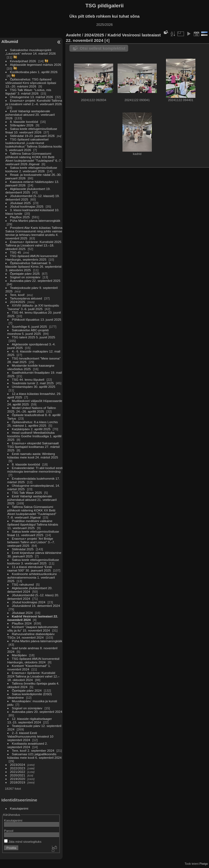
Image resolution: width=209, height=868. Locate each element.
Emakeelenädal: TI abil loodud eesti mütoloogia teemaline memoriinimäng (35, 470)
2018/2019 (18, 782)
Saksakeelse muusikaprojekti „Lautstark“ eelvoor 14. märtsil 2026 (31, 52)
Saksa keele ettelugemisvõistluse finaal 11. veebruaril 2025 (33, 533)
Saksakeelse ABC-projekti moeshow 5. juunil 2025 (28, 332)
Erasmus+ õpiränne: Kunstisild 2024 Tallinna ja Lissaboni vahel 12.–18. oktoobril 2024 (33, 676)
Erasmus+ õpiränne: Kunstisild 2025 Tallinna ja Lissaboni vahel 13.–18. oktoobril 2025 (33, 245)
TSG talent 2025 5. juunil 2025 (34, 337)
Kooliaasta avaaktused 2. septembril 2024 (27, 745)
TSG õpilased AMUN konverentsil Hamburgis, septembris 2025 (31, 258)
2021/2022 (18, 772)
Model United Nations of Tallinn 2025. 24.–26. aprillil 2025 (32, 410)
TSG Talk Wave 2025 (27, 493)
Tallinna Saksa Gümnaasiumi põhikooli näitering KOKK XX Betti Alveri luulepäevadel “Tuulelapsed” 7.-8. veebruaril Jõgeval (32, 512)
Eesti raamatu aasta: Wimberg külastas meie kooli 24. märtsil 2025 (33, 455)
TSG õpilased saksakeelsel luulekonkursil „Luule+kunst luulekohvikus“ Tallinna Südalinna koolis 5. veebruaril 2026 (33, 145)
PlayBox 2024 (22, 623)
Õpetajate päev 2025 (25, 274)
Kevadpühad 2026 (23, 61)
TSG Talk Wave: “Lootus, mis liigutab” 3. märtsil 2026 (28, 92)
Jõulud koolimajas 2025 (27, 206)
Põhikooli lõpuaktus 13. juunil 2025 (37, 319)
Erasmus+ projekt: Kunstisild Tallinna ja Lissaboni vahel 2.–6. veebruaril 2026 (34, 102)
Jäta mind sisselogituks (23, 842)
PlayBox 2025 (20, 217)
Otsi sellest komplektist (103, 48)
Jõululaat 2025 (21, 203)
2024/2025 (18, 302)
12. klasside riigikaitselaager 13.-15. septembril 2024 (30, 720)
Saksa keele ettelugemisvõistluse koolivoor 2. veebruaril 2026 (31, 169)
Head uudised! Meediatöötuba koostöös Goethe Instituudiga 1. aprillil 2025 (34, 436)
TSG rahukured (23, 584)
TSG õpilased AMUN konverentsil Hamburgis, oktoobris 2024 (33, 660)
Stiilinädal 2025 (23, 549)
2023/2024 (18, 765)
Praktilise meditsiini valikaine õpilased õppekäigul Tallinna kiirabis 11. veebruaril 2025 (33, 524)
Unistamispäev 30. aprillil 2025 (34, 387)
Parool (9, 831)
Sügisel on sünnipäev (25, 277)
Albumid (10, 41)
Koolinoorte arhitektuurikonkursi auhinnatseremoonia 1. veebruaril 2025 (32, 577)
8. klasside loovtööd (24, 122)
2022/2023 (18, 768)
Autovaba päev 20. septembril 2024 (37, 712)
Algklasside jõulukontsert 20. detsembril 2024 (30, 590)
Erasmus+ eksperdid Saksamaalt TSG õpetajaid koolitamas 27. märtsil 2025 (33, 447)
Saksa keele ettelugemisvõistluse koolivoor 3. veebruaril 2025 (33, 561)
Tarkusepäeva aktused (26, 298)
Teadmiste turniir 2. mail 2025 (33, 383)
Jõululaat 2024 (22, 613)
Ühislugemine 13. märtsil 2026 (32, 97)
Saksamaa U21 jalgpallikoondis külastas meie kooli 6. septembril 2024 (34, 756)
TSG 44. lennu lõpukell (28, 380)
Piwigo (204, 864)
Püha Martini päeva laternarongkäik (35, 221)
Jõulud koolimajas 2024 (29, 602)
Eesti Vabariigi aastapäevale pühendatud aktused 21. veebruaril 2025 (32, 500)
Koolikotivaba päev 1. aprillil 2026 (34, 72)
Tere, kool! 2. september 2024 (33, 750)
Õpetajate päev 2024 (27, 690)
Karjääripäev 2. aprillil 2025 (31, 429)
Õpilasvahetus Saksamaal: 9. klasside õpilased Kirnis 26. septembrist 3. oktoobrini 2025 (33, 266)
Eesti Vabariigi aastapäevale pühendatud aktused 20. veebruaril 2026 (30, 115)
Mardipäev (19, 655)
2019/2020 (18, 779)
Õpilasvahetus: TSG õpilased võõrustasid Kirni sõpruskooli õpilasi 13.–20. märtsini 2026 (31, 83)
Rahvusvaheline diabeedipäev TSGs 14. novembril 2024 (31, 636)
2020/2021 (18, 775)
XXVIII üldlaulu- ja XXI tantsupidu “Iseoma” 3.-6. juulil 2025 (33, 307)
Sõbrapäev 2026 (22, 125)
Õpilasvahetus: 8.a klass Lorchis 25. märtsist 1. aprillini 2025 (33, 424)
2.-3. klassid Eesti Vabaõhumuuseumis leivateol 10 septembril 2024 (30, 736)
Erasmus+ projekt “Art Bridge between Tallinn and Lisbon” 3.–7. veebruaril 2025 (31, 542)
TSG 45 (16, 252)
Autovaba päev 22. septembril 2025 (35, 281)
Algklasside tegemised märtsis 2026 (36, 65)
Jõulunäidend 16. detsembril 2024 (36, 606)
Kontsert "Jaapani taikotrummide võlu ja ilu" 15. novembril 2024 (33, 629)
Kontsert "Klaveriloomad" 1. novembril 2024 (29, 667)
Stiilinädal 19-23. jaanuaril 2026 (32, 136)
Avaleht (73, 35)
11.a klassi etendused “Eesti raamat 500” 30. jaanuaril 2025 (30, 569)
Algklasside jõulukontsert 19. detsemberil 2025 (28, 191)
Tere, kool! (17, 295)
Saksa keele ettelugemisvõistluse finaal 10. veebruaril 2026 (31, 130)
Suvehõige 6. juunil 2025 (30, 327)
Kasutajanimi (19, 808)
